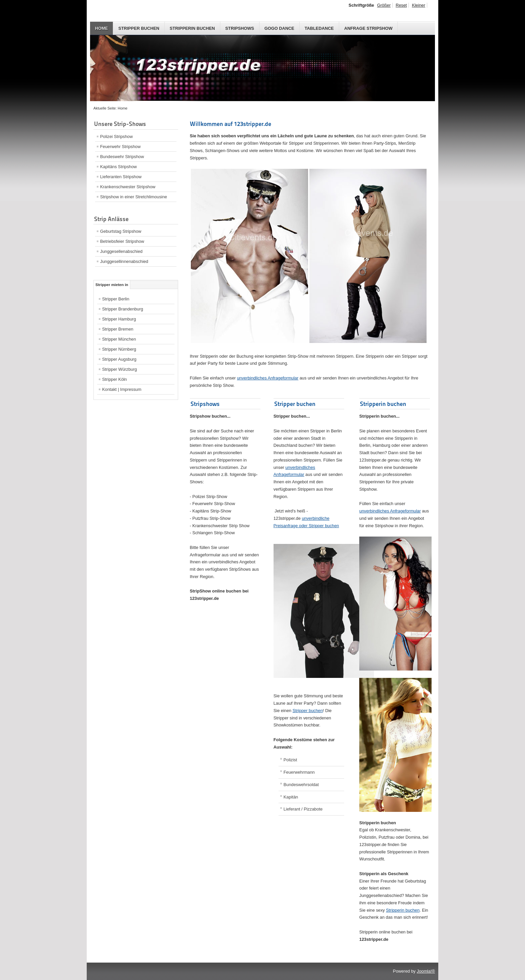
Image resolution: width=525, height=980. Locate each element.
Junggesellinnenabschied (124, 261)
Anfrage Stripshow (368, 28)
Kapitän (291, 797)
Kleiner (419, 5)
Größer (384, 5)
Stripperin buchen (192, 28)
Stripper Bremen (118, 329)
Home (101, 28)
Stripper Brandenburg (123, 309)
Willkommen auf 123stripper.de (231, 124)
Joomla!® (426, 971)
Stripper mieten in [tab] (112, 285)
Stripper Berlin (116, 299)
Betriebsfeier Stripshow (122, 241)
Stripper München (119, 339)
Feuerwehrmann (299, 772)
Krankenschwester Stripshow (128, 187)
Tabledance (319, 28)
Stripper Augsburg (119, 359)
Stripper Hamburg (119, 319)
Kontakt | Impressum (122, 389)
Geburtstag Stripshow (121, 231)
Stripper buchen (139, 28)
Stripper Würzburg (120, 369)
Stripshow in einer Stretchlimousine (134, 197)
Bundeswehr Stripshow (122, 157)
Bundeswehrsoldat (301, 785)
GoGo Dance (279, 28)
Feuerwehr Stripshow (120, 147)
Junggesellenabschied (121, 251)
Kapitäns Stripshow (119, 167)
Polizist (290, 760)
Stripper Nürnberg (119, 349)
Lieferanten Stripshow (121, 177)
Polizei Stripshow (116, 136)
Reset (401, 5)
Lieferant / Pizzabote (303, 809)
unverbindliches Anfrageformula (268, 378)
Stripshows (240, 28)
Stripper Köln (115, 379)
